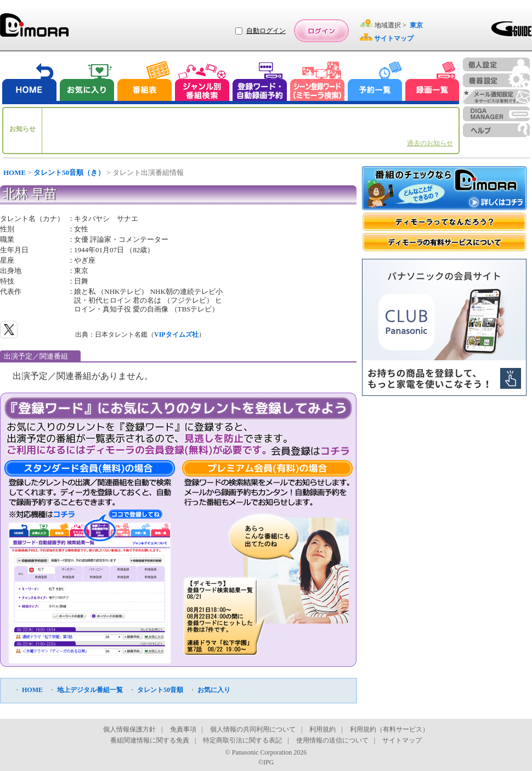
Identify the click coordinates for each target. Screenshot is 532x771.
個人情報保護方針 (129, 729)
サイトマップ (402, 740)
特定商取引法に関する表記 (242, 740)
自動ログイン (266, 31)
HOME (15, 172)
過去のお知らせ (430, 143)
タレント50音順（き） (69, 172)
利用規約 (322, 729)
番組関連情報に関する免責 (150, 740)
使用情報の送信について (332, 740)
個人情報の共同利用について (253, 729)
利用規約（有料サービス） (389, 729)
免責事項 (183, 729)
